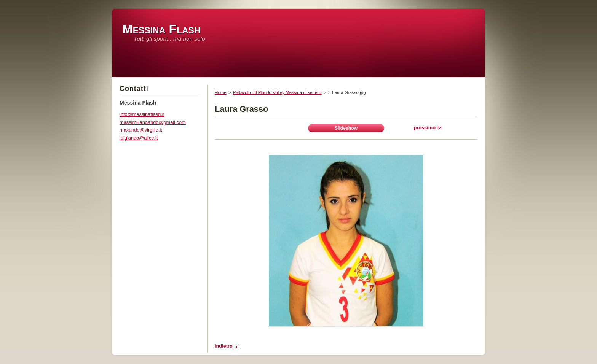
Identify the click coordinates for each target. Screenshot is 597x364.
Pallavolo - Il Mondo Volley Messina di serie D (277, 92)
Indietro (224, 346)
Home (221, 92)
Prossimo (425, 128)
